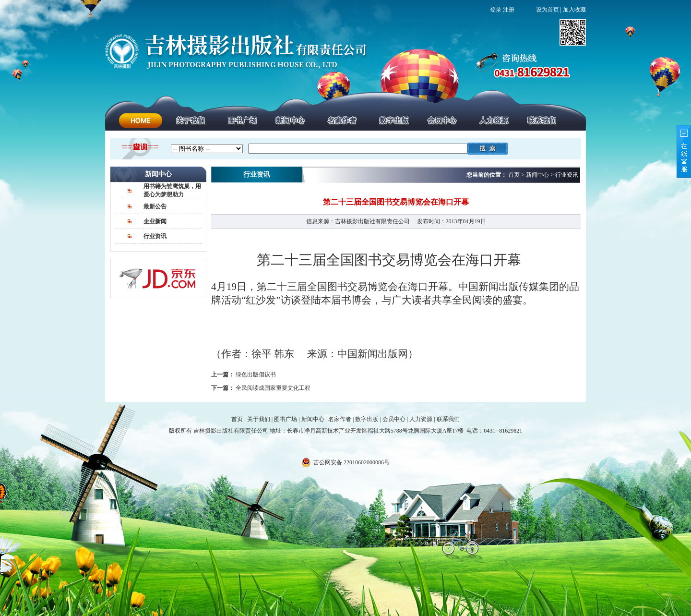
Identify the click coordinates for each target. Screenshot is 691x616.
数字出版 (367, 419)
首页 (237, 419)
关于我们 (259, 419)
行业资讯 (155, 236)
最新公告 (155, 206)
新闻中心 (313, 419)
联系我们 (448, 419)
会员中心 (394, 419)
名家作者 (340, 419)
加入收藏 (574, 10)
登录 (496, 10)
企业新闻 (155, 221)
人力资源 (421, 419)
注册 (509, 10)
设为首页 (548, 10)
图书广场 (286, 419)
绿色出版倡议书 (256, 374)
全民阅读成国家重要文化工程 (273, 388)
